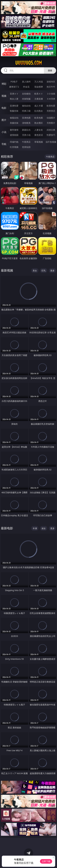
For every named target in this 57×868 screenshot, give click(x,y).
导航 (4, 144)
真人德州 (26, 82)
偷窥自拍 (14, 118)
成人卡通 (39, 106)
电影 (4, 108)
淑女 (44, 528)
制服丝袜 (14, 111)
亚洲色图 (26, 118)
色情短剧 (26, 147)
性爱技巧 (51, 135)
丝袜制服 (26, 99)
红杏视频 (14, 147)
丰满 (35, 528)
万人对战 (39, 82)
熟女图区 (39, 123)
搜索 (50, 70)
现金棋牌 (39, 87)
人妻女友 (39, 130)
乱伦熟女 (39, 111)
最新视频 (7, 270)
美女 (35, 271)
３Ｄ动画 (51, 94)
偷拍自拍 (26, 106)
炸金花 (26, 87)
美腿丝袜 (14, 123)
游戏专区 (51, 82)
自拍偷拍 (26, 94)
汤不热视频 (51, 142)
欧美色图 (39, 118)
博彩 (4, 84)
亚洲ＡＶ (14, 94)
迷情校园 (14, 135)
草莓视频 (39, 142)
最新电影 (7, 528)
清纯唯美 (26, 123)
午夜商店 (26, 142)
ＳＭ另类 (51, 99)
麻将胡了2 (14, 87)
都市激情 (14, 130)
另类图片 (51, 123)
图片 (4, 120)
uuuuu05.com (28, 63)
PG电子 (14, 82)
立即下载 (46, 861)
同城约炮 (14, 142)
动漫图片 (51, 118)
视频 (4, 96)
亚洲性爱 (14, 106)
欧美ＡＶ (39, 94)
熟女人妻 (14, 99)
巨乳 (44, 271)
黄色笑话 (39, 135)
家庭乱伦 (26, 130)
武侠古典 (51, 130)
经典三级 (26, 111)
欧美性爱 (51, 106)
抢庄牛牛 (51, 87)
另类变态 (51, 111)
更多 (52, 271)
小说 (4, 132)
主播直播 (39, 99)
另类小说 (26, 135)
